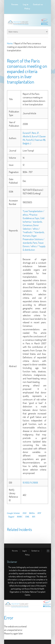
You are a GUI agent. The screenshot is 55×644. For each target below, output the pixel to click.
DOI (25, 513)
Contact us (38, 4)
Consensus (27, 225)
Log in (26, 4)
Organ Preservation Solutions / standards (34, 239)
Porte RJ (30, 140)
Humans (27, 236)
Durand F (27, 133)
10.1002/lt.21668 (30, 483)
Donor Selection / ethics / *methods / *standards (33, 229)
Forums (15, 4)
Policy (27, 9)
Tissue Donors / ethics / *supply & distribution (34, 246)
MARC (20, 517)
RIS (34, 517)
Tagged (11, 517)
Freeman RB (40, 140)
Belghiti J (27, 143)
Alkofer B (27, 136)
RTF (39, 513)
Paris (35, 243)
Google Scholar (13, 513)
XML (27, 517)
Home (10, 43)
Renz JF (35, 133)
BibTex (32, 513)
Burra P (35, 136)
